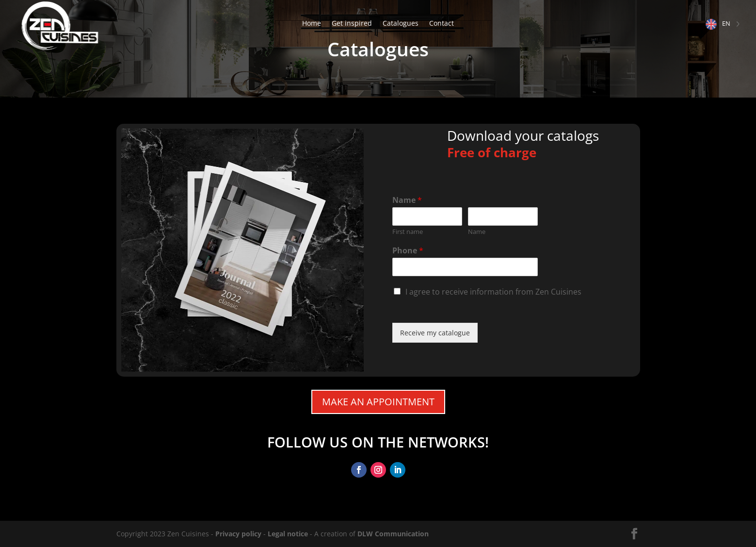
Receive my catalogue (435, 333)
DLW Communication (393, 534)
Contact (442, 24)
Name (407, 200)
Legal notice (288, 534)
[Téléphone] (465, 267)
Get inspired (352, 24)
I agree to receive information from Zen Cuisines (493, 292)
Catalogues (401, 24)
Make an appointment (378, 402)
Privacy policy (238, 534)
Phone (408, 251)
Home (312, 24)
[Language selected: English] (723, 24)
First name (408, 232)
